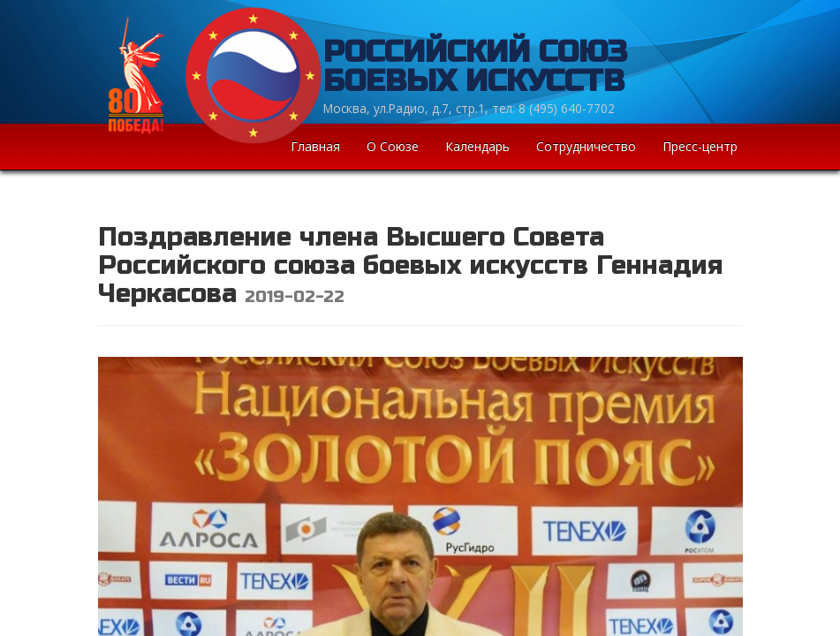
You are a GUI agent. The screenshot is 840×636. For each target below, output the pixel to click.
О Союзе (393, 146)
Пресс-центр (700, 146)
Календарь (477, 146)
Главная (315, 146)
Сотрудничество (586, 146)
